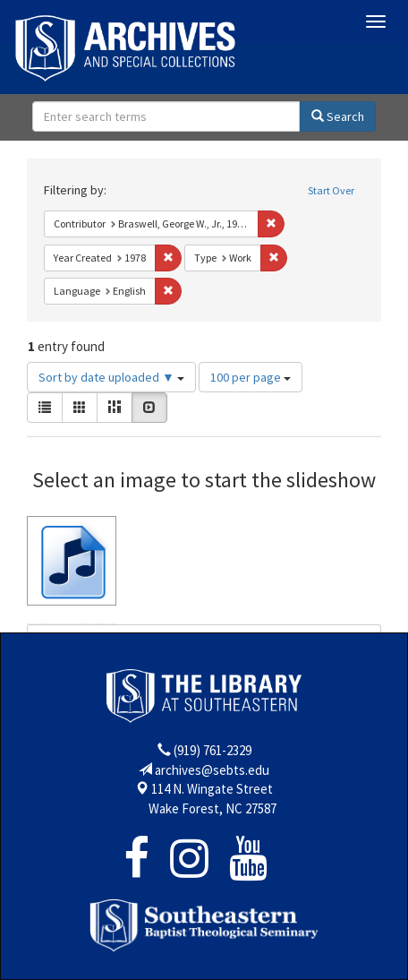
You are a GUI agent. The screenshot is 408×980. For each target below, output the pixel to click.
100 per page (251, 377)
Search (338, 116)
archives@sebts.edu (212, 770)
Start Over (331, 190)
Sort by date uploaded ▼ (111, 377)
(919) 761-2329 (212, 750)
